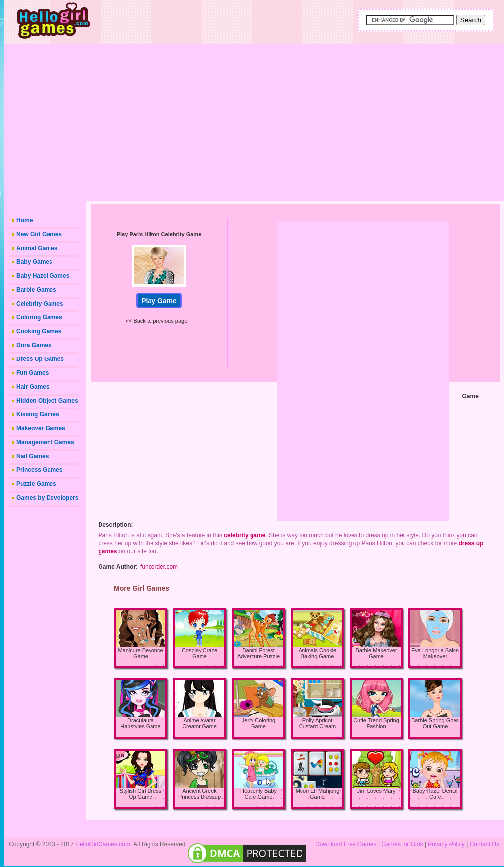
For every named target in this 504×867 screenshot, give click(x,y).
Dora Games (34, 345)
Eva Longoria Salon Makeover (435, 653)
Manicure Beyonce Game (140, 653)
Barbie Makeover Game (376, 653)
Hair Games (33, 387)
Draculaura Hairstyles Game (140, 723)
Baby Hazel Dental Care (435, 794)
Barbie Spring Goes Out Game (435, 723)
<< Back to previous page (157, 321)
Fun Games (32, 373)
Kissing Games (38, 414)
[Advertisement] (289, 121)
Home (25, 220)
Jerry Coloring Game (258, 723)
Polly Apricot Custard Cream (318, 723)
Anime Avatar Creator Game (200, 723)
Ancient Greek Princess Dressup (200, 794)
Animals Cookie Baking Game (317, 653)
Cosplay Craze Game (200, 653)
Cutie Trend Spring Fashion (376, 723)
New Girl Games (39, 234)
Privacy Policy (446, 844)
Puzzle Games (36, 484)
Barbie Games (36, 290)
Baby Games (34, 262)
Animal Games (37, 248)
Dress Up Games (40, 359)
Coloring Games (39, 317)
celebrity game (245, 535)
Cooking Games (39, 331)
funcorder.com (159, 567)
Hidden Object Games (47, 401)
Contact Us (484, 844)
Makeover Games (41, 428)
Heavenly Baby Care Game (258, 794)
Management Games (45, 442)
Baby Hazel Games (43, 276)
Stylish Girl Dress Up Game (141, 794)
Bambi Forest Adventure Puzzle (258, 653)
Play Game (159, 301)
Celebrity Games (40, 304)
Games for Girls (402, 844)
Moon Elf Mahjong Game (318, 794)
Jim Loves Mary (376, 791)
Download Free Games (346, 844)
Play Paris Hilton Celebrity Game (159, 234)
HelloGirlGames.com (103, 844)
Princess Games (39, 470)
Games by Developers (47, 498)
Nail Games (32, 456)
